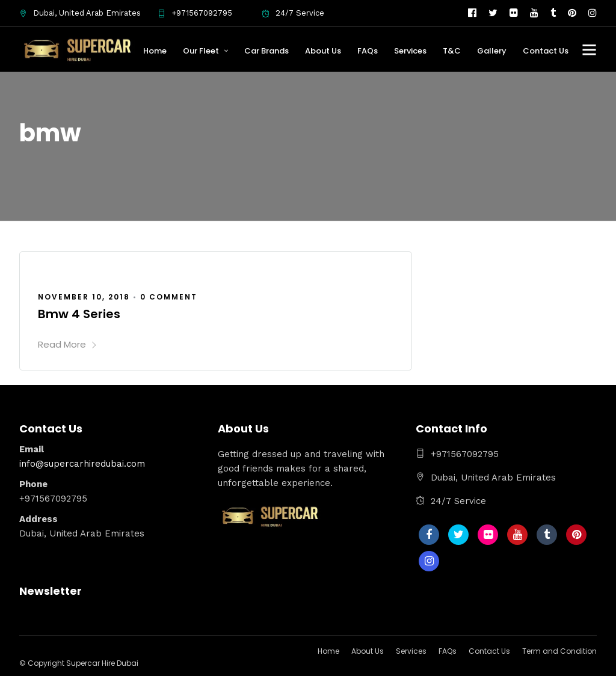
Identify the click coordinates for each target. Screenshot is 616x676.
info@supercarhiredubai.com (82, 464)
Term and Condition (559, 651)
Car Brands (266, 51)
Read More (68, 344)
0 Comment (169, 297)
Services (410, 51)
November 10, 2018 (84, 297)
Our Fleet (201, 51)
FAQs (368, 51)
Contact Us (546, 51)
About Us (323, 51)
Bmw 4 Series (79, 314)
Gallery (492, 51)
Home (155, 51)
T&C (452, 51)
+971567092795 (195, 13)
